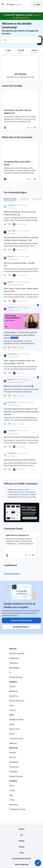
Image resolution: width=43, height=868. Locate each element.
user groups (24, 494)
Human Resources (17, 701)
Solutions (13, 682)
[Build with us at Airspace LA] (20, 545)
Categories (24, 199)
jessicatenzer (12, 354)
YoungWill (11, 453)
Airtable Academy (16, 720)
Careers (12, 790)
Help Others (37, 199)
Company (13, 781)
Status (12, 800)
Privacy (21, 847)
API (22, 835)
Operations (14, 696)
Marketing (13, 691)
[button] (38, 863)
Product (12, 686)
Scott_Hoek (11, 231)
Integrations (14, 658)
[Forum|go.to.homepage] (14, 4)
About (12, 786)
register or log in (24, 490)
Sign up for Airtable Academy (21, 620)
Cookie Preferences (21, 864)
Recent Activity (10, 199)
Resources (13, 748)
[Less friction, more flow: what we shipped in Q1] (20, 110)
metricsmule (12, 402)
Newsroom (14, 805)
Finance (12, 710)
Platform (13, 649)
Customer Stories (16, 739)
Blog (11, 795)
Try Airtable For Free (17, 809)
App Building (14, 668)
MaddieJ (10, 256)
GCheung (11, 307)
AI (10, 672)
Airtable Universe (16, 776)
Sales (11, 705)
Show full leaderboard (13, 574)
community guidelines (28, 492)
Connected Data (16, 677)
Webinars (13, 743)
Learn (12, 715)
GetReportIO (12, 430)
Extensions (14, 663)
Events (12, 724)
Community (14, 767)
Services (13, 757)
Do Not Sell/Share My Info (21, 859)
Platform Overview (17, 653)
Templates (13, 772)
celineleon (11, 205)
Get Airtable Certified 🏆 (21, 627)
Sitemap (21, 841)
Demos (12, 734)
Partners (13, 753)
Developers (14, 762)
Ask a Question (27, 497)
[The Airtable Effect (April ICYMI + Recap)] (20, 162)
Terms (22, 853)
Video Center (14, 729)
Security (22, 829)
